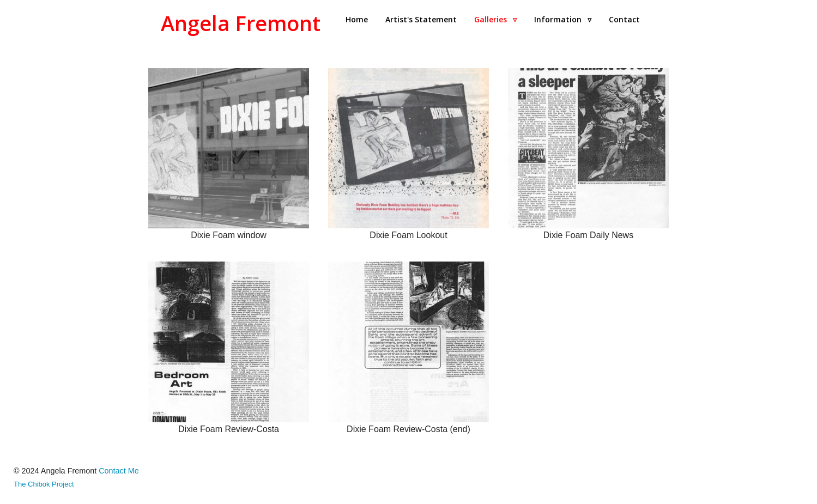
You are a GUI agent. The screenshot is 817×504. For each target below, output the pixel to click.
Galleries (495, 19)
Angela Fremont (241, 23)
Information (563, 19)
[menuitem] (357, 20)
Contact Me (119, 471)
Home (357, 19)
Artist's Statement (421, 19)
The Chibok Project (44, 484)
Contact (624, 19)
